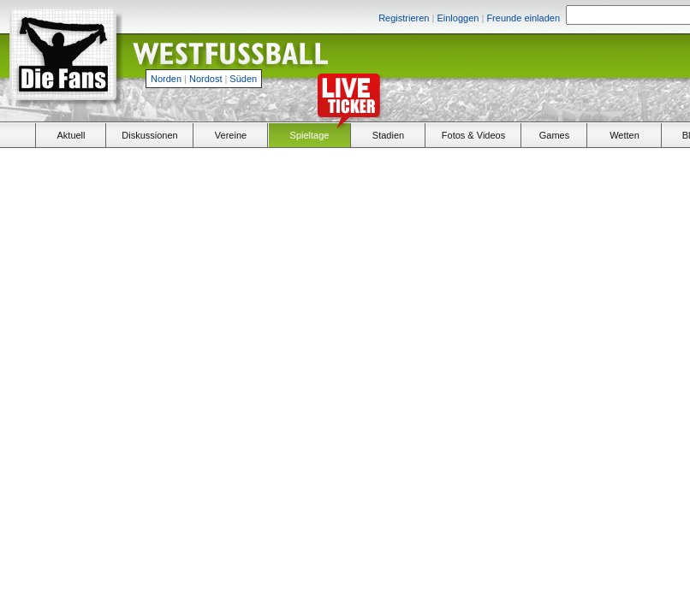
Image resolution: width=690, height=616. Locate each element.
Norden (166, 79)
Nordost (206, 79)
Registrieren (404, 18)
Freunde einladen (523, 18)
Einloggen (458, 18)
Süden (243, 79)
